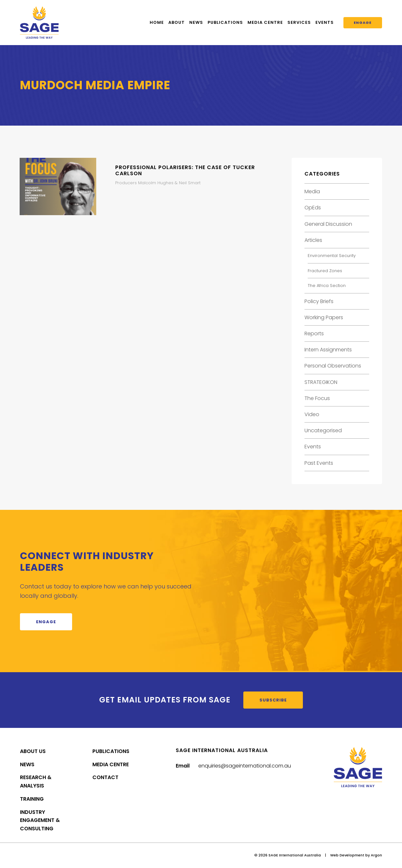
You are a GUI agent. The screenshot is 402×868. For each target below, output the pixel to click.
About (177, 22)
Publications (225, 22)
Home (157, 22)
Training (32, 799)
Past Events (319, 463)
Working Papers (324, 317)
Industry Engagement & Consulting (40, 820)
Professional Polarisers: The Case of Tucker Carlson (185, 170)
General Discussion (328, 224)
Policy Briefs (319, 301)
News (196, 22)
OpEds (313, 208)
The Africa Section (327, 286)
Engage (363, 23)
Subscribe (273, 700)
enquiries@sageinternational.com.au (245, 766)
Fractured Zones (325, 271)
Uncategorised (323, 430)
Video (312, 414)
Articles (313, 240)
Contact (105, 777)
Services (299, 22)
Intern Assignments (328, 350)
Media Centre (265, 22)
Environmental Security (332, 256)
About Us (33, 751)
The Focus (317, 398)
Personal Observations (333, 366)
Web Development (347, 855)
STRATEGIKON (321, 382)
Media (312, 191)
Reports (314, 334)
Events (325, 22)
